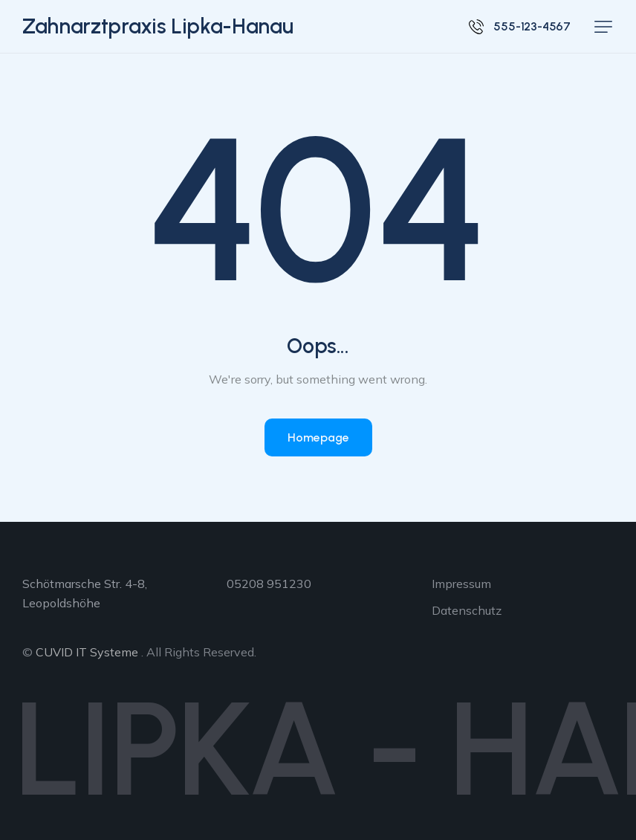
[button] (603, 27)
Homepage (318, 437)
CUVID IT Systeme (87, 652)
